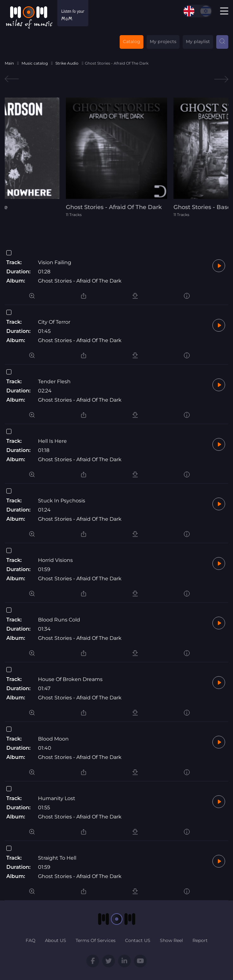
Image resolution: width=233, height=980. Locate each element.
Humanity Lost (57, 798)
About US (56, 940)
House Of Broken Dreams (70, 679)
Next (221, 79)
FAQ (31, 940)
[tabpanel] (116, 157)
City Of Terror (54, 322)
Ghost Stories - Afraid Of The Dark (80, 281)
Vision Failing (55, 262)
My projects (163, 41)
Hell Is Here (52, 441)
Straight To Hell (57, 858)
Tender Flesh (54, 382)
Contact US (138, 940)
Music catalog (35, 63)
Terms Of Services (96, 940)
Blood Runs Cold (59, 620)
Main (9, 63)
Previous (12, 79)
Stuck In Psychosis (62, 501)
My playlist (198, 41)
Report (200, 940)
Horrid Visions (55, 560)
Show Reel (171, 940)
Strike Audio (67, 63)
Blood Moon (53, 739)
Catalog (132, 41)
